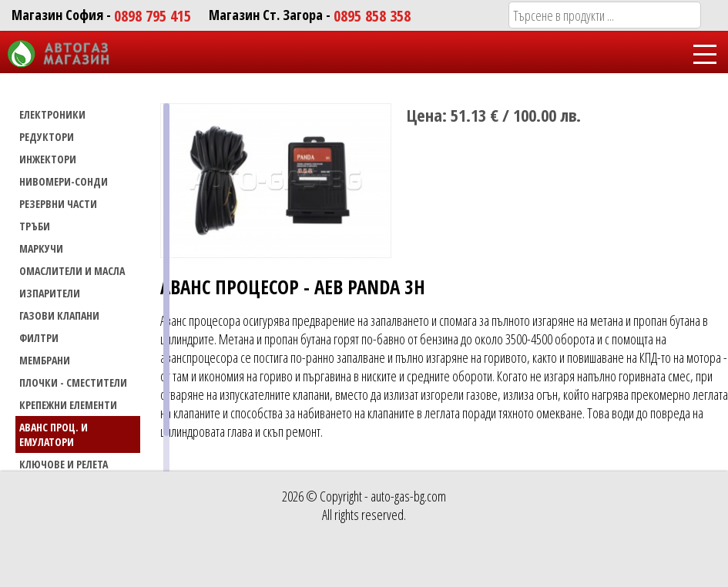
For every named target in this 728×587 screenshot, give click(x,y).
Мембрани (45, 360)
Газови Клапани (59, 315)
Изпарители (50, 293)
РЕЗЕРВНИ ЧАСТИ (58, 204)
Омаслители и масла (72, 271)
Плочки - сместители (73, 382)
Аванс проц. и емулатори (54, 434)
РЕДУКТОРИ (47, 137)
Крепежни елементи (68, 405)
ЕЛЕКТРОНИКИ (52, 114)
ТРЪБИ (35, 226)
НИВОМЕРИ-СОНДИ (64, 181)
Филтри (39, 338)
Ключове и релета (64, 464)
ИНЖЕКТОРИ (48, 159)
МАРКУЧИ (41, 248)
